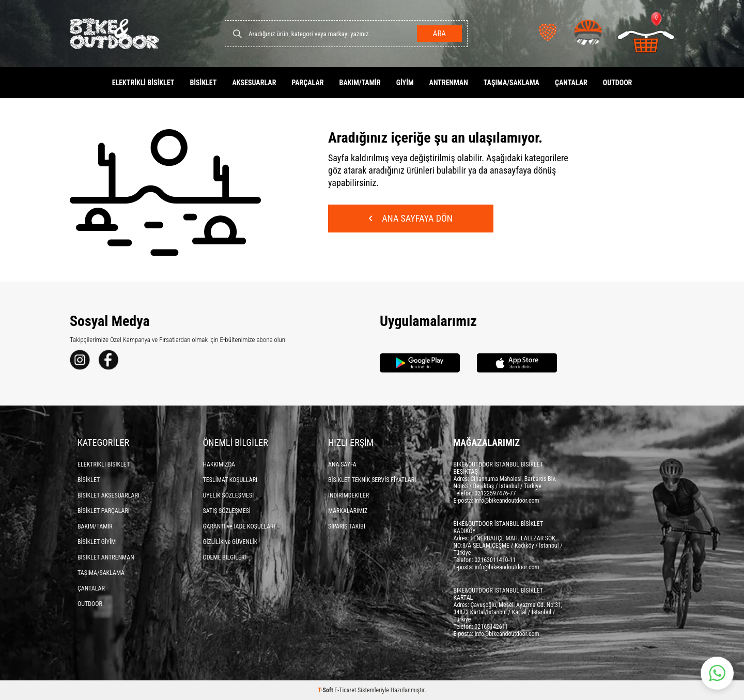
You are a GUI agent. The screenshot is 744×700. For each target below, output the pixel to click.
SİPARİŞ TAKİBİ (347, 526)
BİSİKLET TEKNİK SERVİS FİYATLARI (372, 480)
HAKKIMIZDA (219, 464)
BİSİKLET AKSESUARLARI (109, 495)
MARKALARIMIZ (348, 511)
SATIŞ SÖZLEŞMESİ (227, 511)
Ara (439, 34)
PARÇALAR (307, 83)
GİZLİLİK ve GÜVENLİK (230, 542)
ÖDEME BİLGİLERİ (225, 557)
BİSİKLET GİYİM (97, 542)
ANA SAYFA (342, 464)
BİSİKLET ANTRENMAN (106, 557)
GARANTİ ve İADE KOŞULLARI (239, 526)
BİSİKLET (203, 83)
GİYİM (405, 83)
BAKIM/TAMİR (360, 83)
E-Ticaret (345, 690)
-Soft (326, 690)
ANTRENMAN (449, 83)
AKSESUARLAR (254, 83)
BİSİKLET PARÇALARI (104, 511)
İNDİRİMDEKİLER (348, 495)
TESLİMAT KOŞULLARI (230, 480)
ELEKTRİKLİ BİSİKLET (143, 83)
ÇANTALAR (571, 83)
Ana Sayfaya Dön (411, 218)
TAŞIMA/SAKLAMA (512, 83)
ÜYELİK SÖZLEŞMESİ (229, 495)
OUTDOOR (618, 83)
